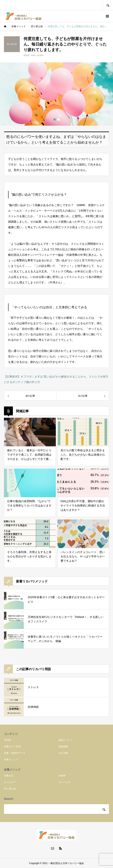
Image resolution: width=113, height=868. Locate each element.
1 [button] (55, 120)
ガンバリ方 (65, 782)
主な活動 (63, 753)
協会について (66, 740)
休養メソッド (11, 760)
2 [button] (59, 120)
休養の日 (9, 776)
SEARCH (108, 5)
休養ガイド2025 (13, 747)
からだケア (10, 782)
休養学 (62, 776)
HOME (8, 740)
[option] (56, 94)
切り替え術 (10, 789)
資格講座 (63, 747)
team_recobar (37, 55)
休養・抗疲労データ (15, 753)
